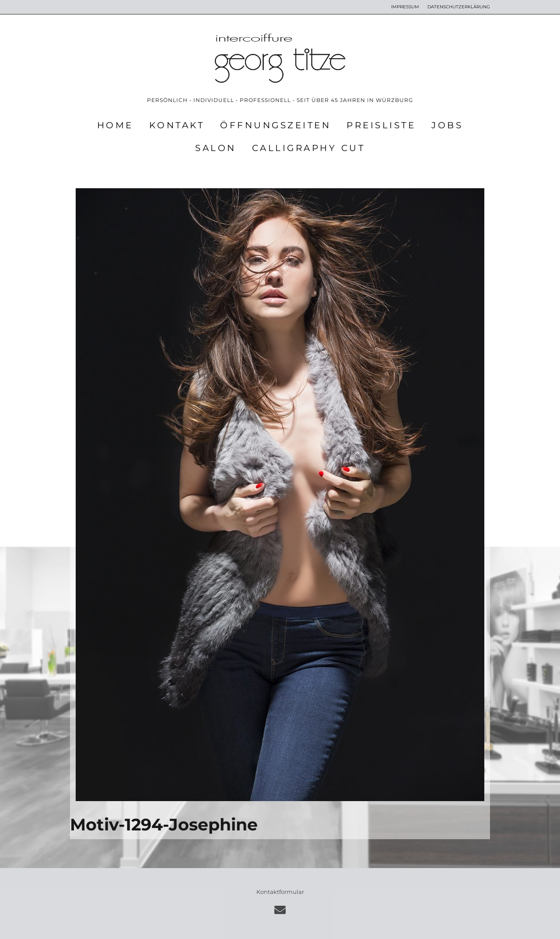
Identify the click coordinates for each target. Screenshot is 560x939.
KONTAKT (177, 125)
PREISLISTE (381, 125)
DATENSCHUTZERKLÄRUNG (459, 7)
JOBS (447, 125)
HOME (115, 125)
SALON (216, 148)
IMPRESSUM (405, 7)
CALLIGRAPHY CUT (309, 148)
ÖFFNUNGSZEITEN (275, 125)
